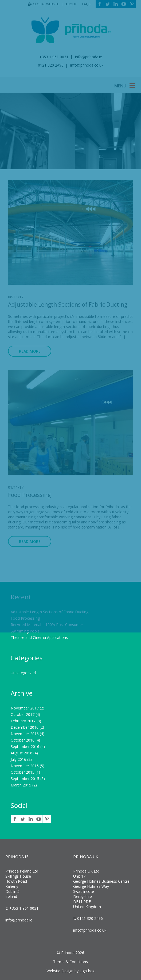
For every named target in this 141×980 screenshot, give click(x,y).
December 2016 (25, 727)
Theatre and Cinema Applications (39, 637)
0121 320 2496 (89, 918)
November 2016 (25, 734)
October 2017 (23, 714)
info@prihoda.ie (19, 920)
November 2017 (25, 708)
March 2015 (21, 785)
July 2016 (18, 759)
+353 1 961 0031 (23, 908)
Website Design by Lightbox (70, 971)
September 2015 (25, 779)
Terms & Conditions (70, 962)
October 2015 (23, 772)
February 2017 (23, 721)
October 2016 (23, 740)
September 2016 (25, 746)
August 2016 (21, 753)
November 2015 (25, 766)
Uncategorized (23, 673)
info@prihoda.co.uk (90, 930)
